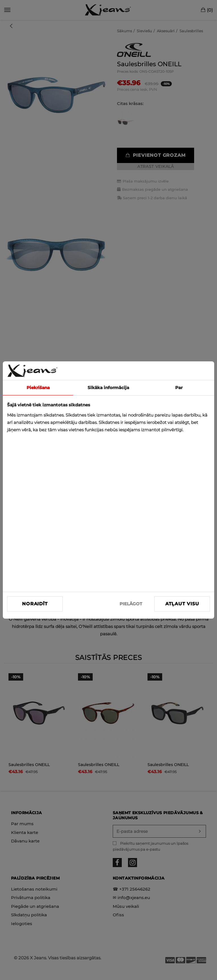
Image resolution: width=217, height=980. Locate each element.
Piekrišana (38, 388)
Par (179, 388)
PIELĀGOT (131, 604)
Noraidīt (35, 604)
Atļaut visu (182, 604)
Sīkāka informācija (108, 388)
